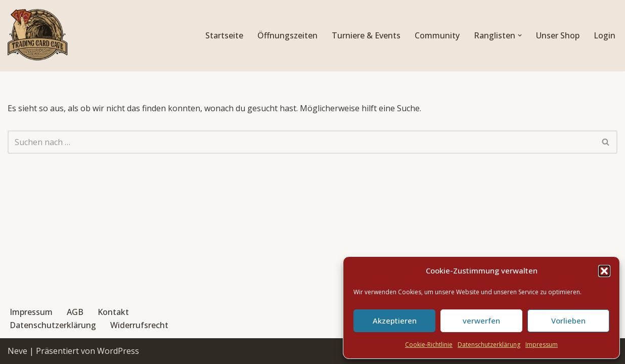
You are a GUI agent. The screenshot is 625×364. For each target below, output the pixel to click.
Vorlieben (568, 321)
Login (605, 35)
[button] (604, 271)
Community (437, 35)
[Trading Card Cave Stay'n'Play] (38, 36)
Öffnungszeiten (287, 35)
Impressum (542, 345)
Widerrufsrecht (139, 325)
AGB (75, 312)
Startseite (224, 35)
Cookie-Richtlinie (429, 345)
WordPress (118, 351)
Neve (17, 351)
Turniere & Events (366, 35)
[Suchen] (301, 142)
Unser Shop (558, 35)
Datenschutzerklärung (489, 345)
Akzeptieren (395, 321)
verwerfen (481, 321)
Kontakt (113, 312)
